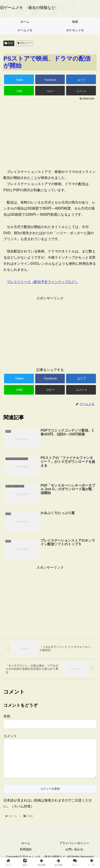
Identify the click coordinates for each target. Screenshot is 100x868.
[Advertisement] (50, 133)
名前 (7, 716)
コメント (10, 736)
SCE (9, 43)
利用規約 (26, 856)
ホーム (26, 850)
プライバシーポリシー (74, 850)
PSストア (24, 43)
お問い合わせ (74, 856)
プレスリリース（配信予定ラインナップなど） (43, 282)
